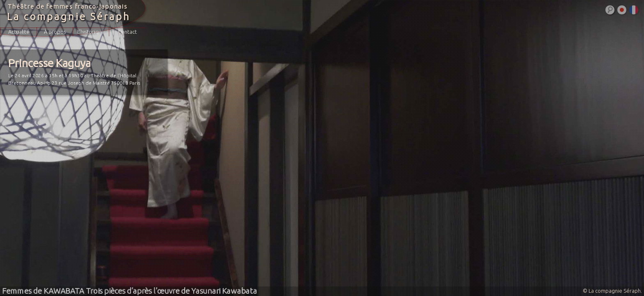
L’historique (91, 32)
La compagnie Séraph (69, 17)
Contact (127, 32)
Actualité (19, 32)
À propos (55, 32)
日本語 (622, 10)
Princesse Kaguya (49, 63)
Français (634, 10)
